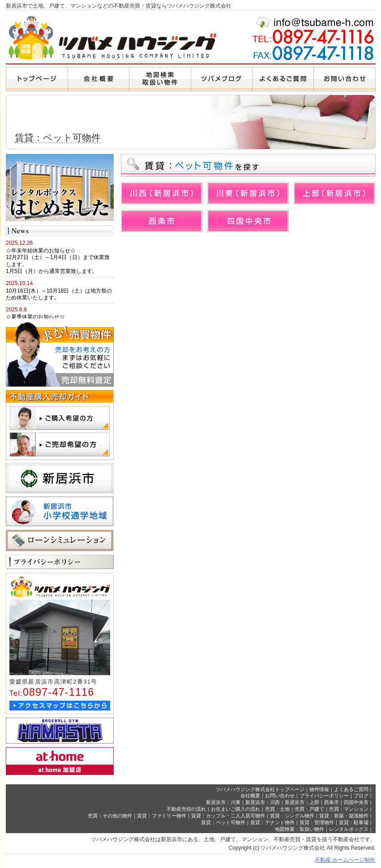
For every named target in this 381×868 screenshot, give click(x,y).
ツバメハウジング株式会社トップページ (260, 789)
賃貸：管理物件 (317, 822)
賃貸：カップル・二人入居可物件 (228, 816)
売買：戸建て (309, 809)
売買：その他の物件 (110, 816)
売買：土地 (277, 809)
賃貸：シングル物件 (292, 816)
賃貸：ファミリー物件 (162, 816)
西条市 (332, 802)
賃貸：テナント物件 (272, 822)
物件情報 (319, 789)
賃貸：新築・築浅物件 (344, 816)
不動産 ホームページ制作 (345, 860)
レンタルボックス (349, 829)
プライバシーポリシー (324, 796)
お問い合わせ (280, 796)
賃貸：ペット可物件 (223, 822)
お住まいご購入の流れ (235, 809)
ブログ (361, 796)
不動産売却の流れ (186, 809)
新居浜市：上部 (302, 802)
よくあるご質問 (351, 789)
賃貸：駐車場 (354, 822)
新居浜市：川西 (263, 802)
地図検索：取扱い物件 (300, 829)
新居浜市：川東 (223, 802)
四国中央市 (356, 802)
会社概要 (250, 796)
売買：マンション (349, 809)
